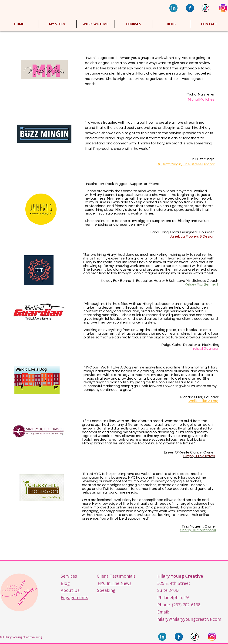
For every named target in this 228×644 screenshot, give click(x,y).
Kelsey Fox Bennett (201, 284)
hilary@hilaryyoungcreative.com (189, 619)
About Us (70, 590)
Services (69, 576)
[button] (133, 24)
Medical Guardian (205, 348)
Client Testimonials (116, 576)
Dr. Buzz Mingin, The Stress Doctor (186, 164)
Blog (65, 583)
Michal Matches (201, 99)
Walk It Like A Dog (203, 401)
